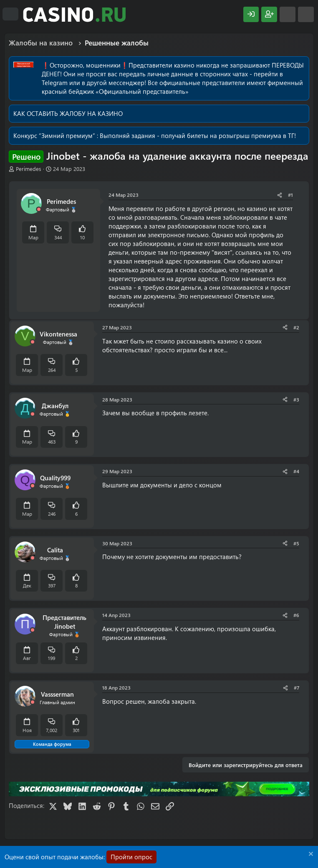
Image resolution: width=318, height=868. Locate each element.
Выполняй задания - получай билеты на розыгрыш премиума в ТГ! (198, 135)
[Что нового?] (288, 14)
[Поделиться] (280, 195)
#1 (290, 195)
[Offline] (39, 209)
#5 (296, 543)
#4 (296, 471)
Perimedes (29, 169)
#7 (297, 687)
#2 (296, 327)
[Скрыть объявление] (310, 855)
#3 (296, 399)
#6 (296, 615)
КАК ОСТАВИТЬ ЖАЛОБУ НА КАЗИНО (68, 113)
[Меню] (10, 14)
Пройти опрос (131, 857)
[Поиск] (306, 14)
